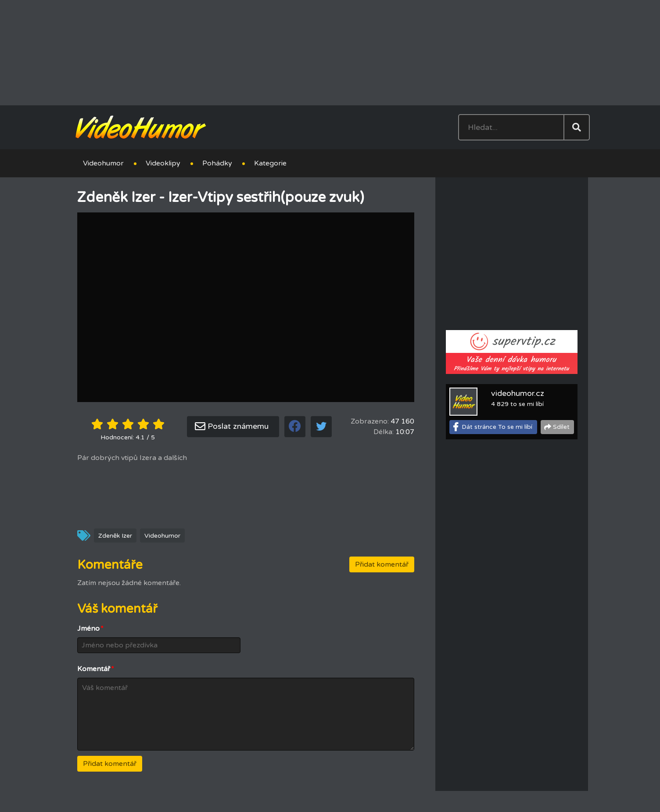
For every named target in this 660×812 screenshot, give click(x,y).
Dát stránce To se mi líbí (497, 427)
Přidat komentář (382, 564)
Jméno (90, 629)
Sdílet (561, 427)
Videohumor (103, 163)
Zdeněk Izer (115, 536)
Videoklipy (163, 163)
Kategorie (270, 163)
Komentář (96, 669)
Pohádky (217, 163)
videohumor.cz (518, 393)
